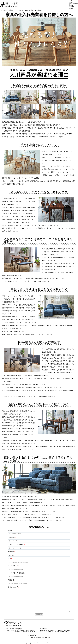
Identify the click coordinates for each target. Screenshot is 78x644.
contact (72, 7)
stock (71, 8)
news (71, 2)
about (71, 5)
